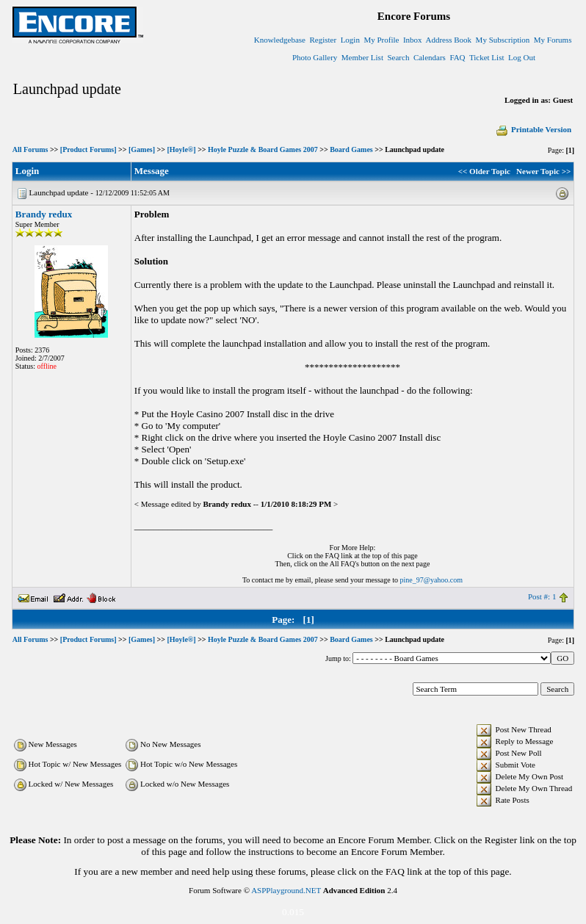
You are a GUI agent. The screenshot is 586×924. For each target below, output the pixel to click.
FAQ (457, 57)
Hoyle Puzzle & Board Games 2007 (263, 149)
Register (323, 40)
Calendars (430, 57)
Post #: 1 (542, 596)
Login (350, 40)
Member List (362, 57)
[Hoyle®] (182, 149)
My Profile (381, 40)
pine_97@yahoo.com (431, 580)
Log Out (522, 57)
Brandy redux (44, 214)
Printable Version (533, 129)
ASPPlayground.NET (286, 890)
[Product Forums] (88, 149)
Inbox (413, 40)
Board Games (351, 149)
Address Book (448, 40)
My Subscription (503, 40)
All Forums (30, 149)
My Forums (553, 40)
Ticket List (487, 57)
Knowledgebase (280, 40)
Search (398, 57)
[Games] (142, 149)
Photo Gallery (315, 57)
